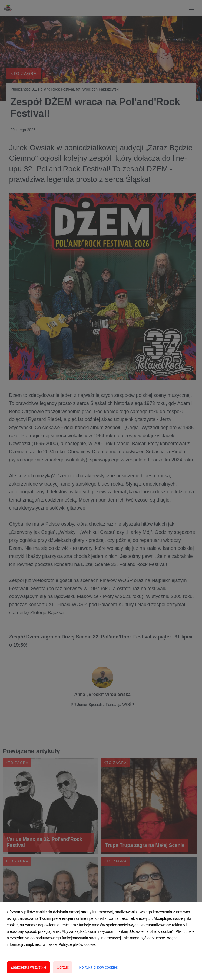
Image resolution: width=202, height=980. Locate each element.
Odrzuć (63, 967)
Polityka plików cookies (98, 967)
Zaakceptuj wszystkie (28, 967)
